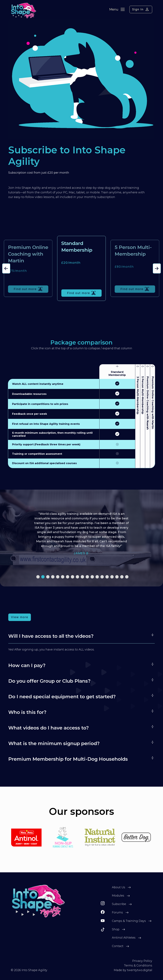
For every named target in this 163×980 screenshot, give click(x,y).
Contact (118, 946)
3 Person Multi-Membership (138, 395)
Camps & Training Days (129, 921)
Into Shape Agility (34, 970)
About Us (119, 887)
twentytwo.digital (140, 970)
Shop (116, 929)
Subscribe (119, 904)
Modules (118, 896)
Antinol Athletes (124, 938)
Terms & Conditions (138, 966)
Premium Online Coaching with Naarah (148, 403)
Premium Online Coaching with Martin (153, 403)
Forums (117, 912)
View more (20, 617)
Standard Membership (117, 373)
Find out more (28, 289)
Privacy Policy (142, 961)
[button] (6, 268)
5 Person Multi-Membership (143, 395)
